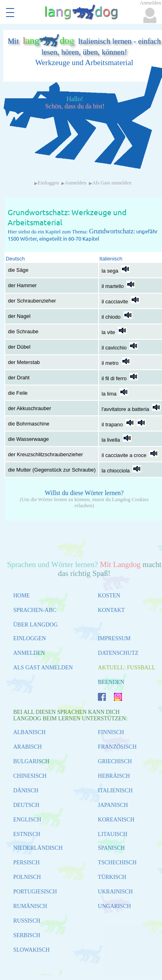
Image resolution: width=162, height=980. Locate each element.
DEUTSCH (26, 805)
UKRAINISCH (115, 892)
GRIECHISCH (115, 761)
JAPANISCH (113, 805)
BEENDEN (111, 682)
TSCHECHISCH (117, 863)
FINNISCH (111, 732)
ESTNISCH (27, 834)
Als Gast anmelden (112, 183)
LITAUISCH (113, 834)
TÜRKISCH (112, 877)
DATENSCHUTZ (118, 653)
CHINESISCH (30, 776)
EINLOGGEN (30, 638)
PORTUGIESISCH (35, 892)
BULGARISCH (31, 761)
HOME (22, 596)
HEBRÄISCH (114, 776)
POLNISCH (27, 877)
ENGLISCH (27, 820)
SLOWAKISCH (32, 950)
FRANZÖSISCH (117, 747)
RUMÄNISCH (30, 906)
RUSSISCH (27, 921)
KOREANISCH (116, 820)
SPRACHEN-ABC (35, 610)
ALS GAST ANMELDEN (43, 668)
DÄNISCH (26, 791)
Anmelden (75, 183)
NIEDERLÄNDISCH (38, 848)
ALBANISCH (29, 732)
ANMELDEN (29, 653)
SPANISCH (111, 848)
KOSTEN (109, 596)
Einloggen (48, 183)
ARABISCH (28, 747)
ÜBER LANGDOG (36, 625)
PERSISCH (26, 863)
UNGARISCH (114, 906)
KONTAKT (111, 610)
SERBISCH (27, 935)
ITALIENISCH (115, 791)
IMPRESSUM (114, 638)
